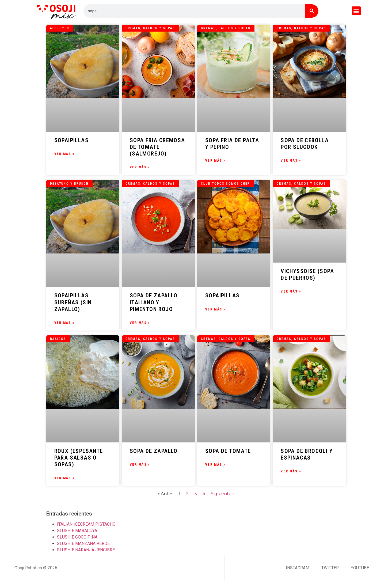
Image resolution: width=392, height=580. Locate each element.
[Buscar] (312, 11)
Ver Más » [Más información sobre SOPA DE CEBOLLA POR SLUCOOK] (291, 161)
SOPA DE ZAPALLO (154, 451)
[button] (356, 11)
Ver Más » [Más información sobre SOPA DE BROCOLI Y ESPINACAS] (291, 471)
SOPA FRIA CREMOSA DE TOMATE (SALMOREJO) (157, 147)
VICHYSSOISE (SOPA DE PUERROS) (307, 274)
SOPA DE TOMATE (228, 451)
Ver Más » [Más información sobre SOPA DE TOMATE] (215, 465)
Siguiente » (223, 494)
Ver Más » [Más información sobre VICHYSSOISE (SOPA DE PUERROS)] (291, 291)
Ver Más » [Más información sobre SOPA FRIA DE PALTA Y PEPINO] (215, 161)
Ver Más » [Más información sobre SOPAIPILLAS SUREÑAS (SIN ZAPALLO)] (64, 323)
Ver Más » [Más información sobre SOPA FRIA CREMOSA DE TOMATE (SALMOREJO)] (140, 167)
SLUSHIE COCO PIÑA (77, 537)
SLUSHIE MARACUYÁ (77, 531)
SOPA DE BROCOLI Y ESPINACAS (307, 454)
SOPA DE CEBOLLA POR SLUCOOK (305, 144)
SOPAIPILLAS (71, 140)
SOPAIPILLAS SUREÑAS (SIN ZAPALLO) (73, 302)
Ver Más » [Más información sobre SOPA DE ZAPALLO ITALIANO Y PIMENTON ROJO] (140, 323)
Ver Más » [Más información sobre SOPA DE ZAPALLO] (140, 465)
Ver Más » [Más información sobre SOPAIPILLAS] (64, 154)
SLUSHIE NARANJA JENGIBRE (86, 550)
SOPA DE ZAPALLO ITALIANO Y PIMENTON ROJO (154, 302)
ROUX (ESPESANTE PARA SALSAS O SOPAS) (79, 458)
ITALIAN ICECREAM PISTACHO (86, 524)
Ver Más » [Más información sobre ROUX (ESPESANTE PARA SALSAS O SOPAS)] (64, 478)
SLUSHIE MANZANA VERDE (83, 543)
